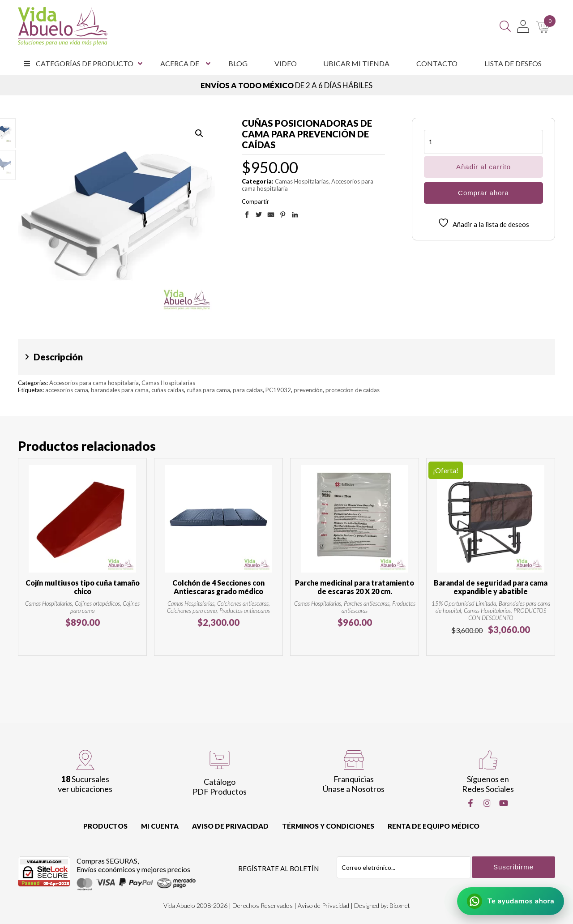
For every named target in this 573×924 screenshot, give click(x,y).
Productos (105, 826)
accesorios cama (67, 390)
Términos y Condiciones (328, 826)
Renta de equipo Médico (434, 826)
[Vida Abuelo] (63, 26)
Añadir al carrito (483, 167)
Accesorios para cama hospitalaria (94, 383)
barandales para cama (120, 390)
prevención (308, 390)
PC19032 (278, 390)
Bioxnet (400, 905)
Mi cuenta (160, 826)
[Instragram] (487, 803)
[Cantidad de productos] (483, 142)
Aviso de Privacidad (230, 826)
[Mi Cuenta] (523, 26)
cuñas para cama (208, 390)
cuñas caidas (168, 390)
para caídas (248, 390)
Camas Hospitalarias (302, 181)
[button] (199, 133)
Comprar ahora (483, 193)
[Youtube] (504, 803)
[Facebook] (470, 803)
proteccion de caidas (353, 390)
